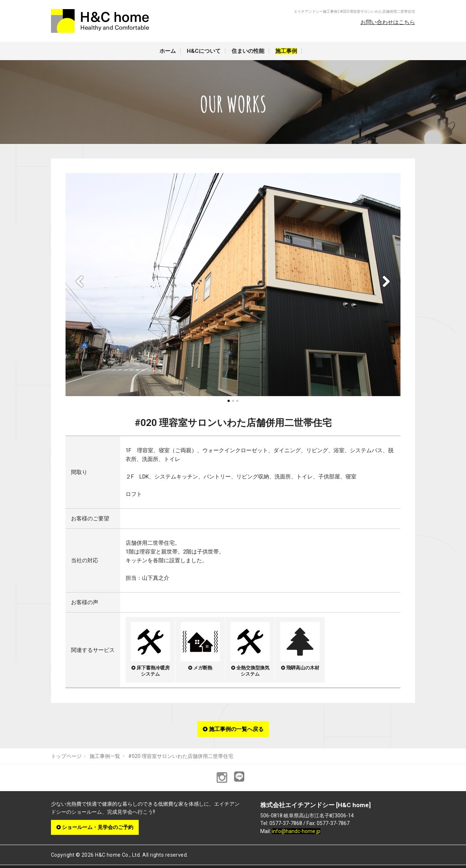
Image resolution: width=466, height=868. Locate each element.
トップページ (66, 756)
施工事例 (286, 51)
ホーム (168, 51)
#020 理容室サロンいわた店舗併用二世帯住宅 (181, 756)
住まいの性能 (248, 51)
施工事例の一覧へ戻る (233, 729)
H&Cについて (204, 51)
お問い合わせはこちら (388, 22)
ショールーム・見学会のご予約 (95, 827)
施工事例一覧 (105, 756)
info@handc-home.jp (296, 831)
